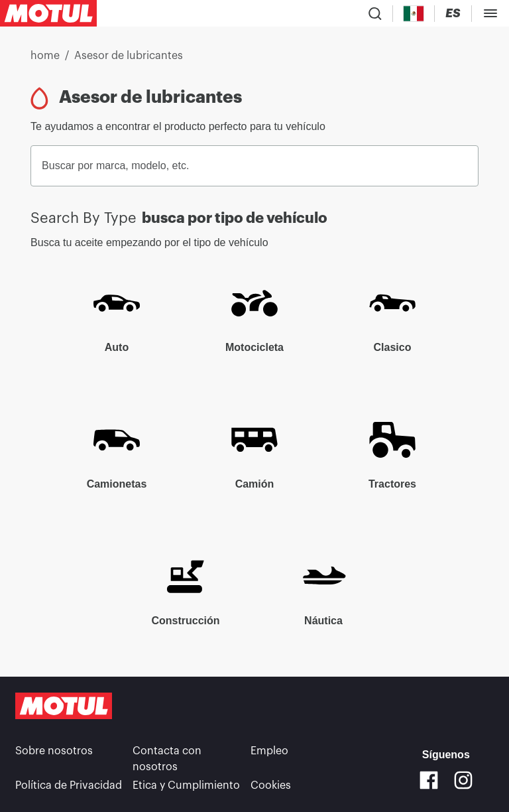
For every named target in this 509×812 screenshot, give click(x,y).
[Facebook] (429, 780)
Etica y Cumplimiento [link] (186, 785)
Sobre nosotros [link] (54, 751)
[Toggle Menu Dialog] (490, 13)
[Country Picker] (414, 14)
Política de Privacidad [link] (69, 785)
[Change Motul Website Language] (453, 14)
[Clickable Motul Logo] (48, 13)
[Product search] (375, 13)
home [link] (45, 56)
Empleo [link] (269, 751)
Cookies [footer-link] (271, 785)
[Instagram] (463, 780)
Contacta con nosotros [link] (167, 759)
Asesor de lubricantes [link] (129, 56)
